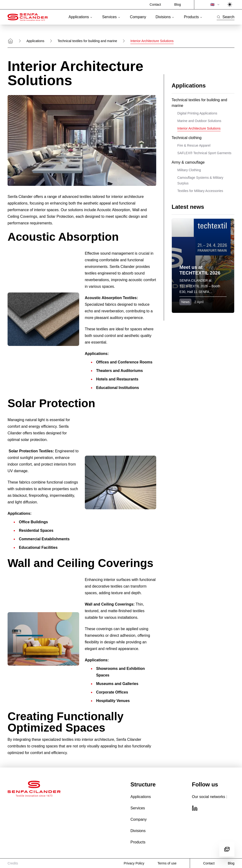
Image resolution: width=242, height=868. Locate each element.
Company (138, 17)
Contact (155, 4)
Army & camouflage (188, 162)
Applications (81, 17)
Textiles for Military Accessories (200, 191)
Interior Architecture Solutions (199, 128)
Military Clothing (189, 170)
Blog (177, 4)
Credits (13, 863)
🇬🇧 (215, 4)
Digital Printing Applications (197, 113)
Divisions (165, 17)
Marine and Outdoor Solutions (199, 121)
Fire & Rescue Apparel (194, 145)
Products (193, 17)
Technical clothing (186, 138)
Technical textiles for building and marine (87, 41)
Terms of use (167, 863)
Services (111, 17)
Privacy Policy (134, 863)
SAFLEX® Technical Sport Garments (204, 153)
